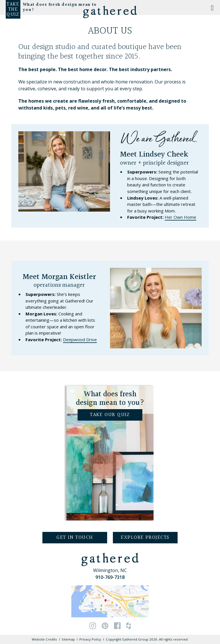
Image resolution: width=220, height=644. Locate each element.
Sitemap (68, 639)
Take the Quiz (13, 9)
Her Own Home (180, 217)
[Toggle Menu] (212, 8)
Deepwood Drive (80, 339)
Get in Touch (75, 537)
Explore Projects (145, 537)
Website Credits (44, 639)
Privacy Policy (90, 639)
